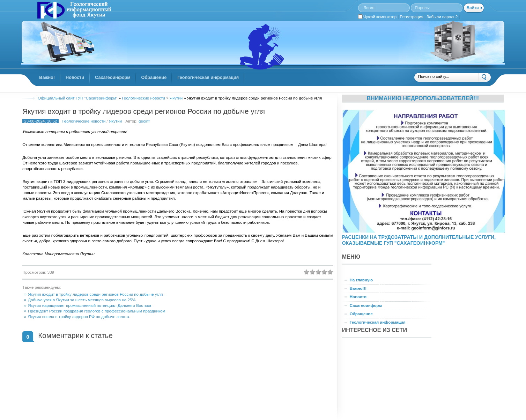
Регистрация (412, 17)
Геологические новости (84, 121)
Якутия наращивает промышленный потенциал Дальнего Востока (90, 305)
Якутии (115, 121)
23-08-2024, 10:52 (40, 121)
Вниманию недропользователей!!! (423, 98)
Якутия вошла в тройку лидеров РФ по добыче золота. (79, 317)
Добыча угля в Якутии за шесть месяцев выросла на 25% (82, 300)
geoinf (144, 121)
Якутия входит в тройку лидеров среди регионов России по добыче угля (144, 111)
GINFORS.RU (73, 11)
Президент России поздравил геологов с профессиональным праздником (97, 311)
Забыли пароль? (442, 17)
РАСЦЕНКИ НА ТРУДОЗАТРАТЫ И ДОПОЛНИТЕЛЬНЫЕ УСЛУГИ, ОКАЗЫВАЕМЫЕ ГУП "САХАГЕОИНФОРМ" (419, 240)
